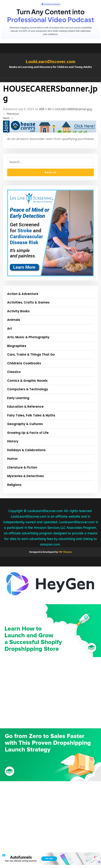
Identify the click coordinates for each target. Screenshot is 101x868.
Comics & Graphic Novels (27, 381)
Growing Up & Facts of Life (28, 433)
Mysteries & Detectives (25, 476)
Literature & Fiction (22, 467)
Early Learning (18, 398)
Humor (12, 459)
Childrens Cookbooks (24, 363)
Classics (14, 372)
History (13, 441)
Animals (14, 320)
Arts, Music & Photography (28, 337)
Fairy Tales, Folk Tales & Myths (31, 415)
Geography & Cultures (25, 424)
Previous (11, 114)
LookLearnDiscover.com (50, 61)
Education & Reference (25, 407)
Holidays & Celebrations (26, 450)
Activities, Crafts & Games (28, 302)
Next (8, 118)
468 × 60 (45, 109)
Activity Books (18, 311)
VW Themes (65, 552)
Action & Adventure (23, 294)
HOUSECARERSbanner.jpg (74, 109)
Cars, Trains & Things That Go (31, 354)
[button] (50, 80)
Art (10, 329)
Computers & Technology (28, 389)
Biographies (17, 346)
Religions (14, 485)
